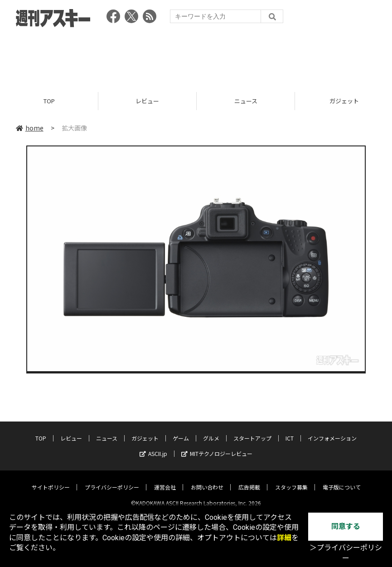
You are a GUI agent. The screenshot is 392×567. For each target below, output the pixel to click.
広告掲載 (249, 480)
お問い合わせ (207, 480)
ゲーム (181, 431)
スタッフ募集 (291, 480)
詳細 (284, 538)
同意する (346, 526)
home (30, 128)
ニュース (246, 101)
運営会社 (165, 480)
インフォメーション (332, 431)
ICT (290, 431)
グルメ (211, 431)
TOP (49, 101)
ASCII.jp (153, 446)
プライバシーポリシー (112, 480)
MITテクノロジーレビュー (217, 446)
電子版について (342, 480)
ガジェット (145, 431)
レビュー (147, 101)
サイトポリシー (51, 480)
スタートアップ (252, 431)
